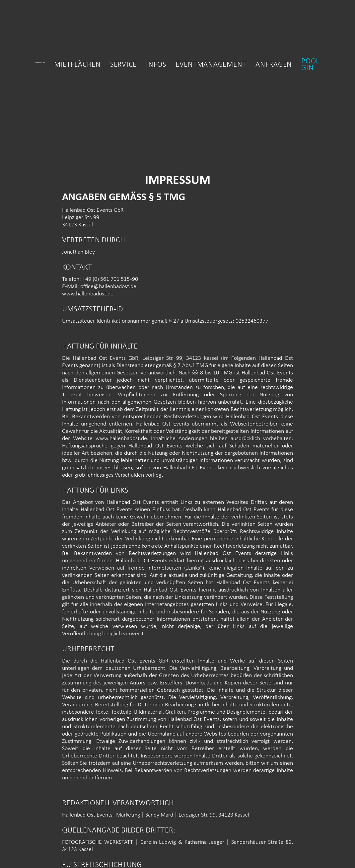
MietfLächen (77, 65)
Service (123, 65)
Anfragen (274, 65)
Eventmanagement (211, 65)
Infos (156, 65)
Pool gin (310, 65)
